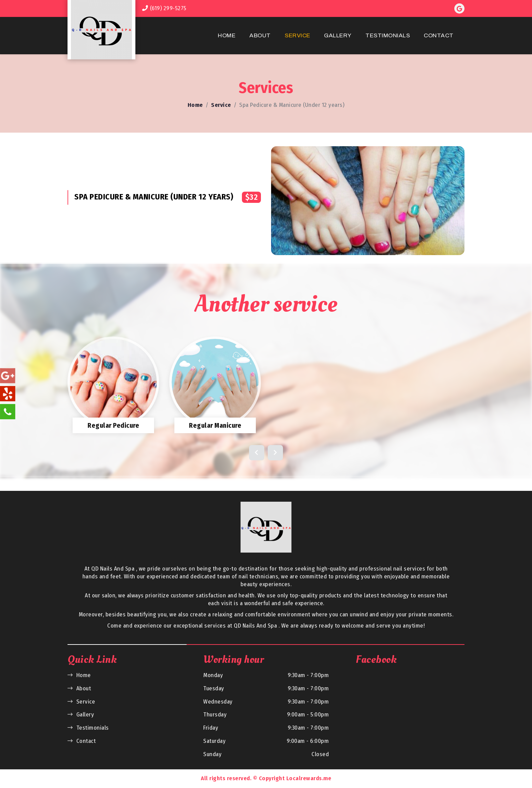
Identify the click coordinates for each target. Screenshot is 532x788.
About (260, 35)
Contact (439, 35)
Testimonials (388, 35)
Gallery (338, 35)
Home (227, 35)
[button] (257, 453)
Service (298, 35)
